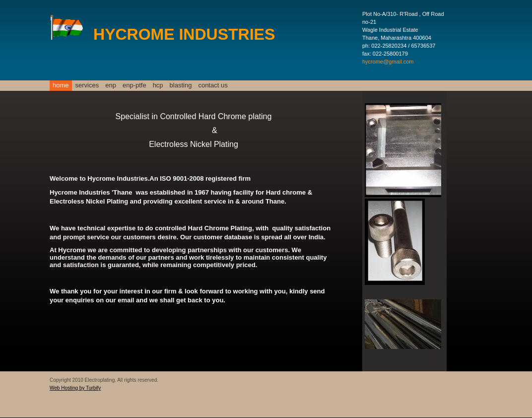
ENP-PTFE (134, 85)
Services (87, 85)
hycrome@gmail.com (388, 62)
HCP (158, 85)
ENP (111, 85)
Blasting (181, 85)
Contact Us (213, 85)
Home (61, 85)
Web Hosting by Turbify (75, 388)
